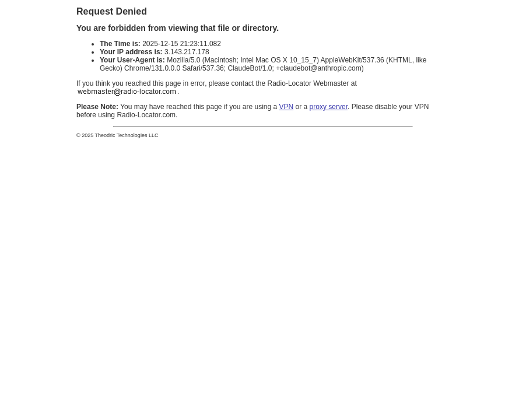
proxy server (329, 107)
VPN (287, 107)
